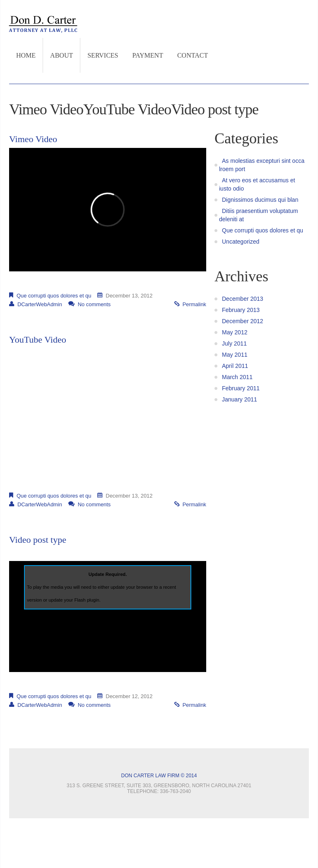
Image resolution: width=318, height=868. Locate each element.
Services (103, 55)
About (61, 55)
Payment (148, 55)
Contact (193, 55)
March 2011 (237, 377)
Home (26, 55)
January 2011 (240, 399)
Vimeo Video (33, 139)
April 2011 (235, 366)
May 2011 (235, 355)
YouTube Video (38, 340)
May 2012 (235, 332)
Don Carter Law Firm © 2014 (159, 776)
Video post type (38, 540)
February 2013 (241, 310)
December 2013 (243, 299)
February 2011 (241, 388)
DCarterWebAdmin (40, 304)
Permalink (194, 304)
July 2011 (234, 343)
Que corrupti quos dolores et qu (54, 296)
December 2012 (243, 321)
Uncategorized (241, 242)
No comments (94, 304)
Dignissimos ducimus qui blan (260, 200)
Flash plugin (87, 600)
